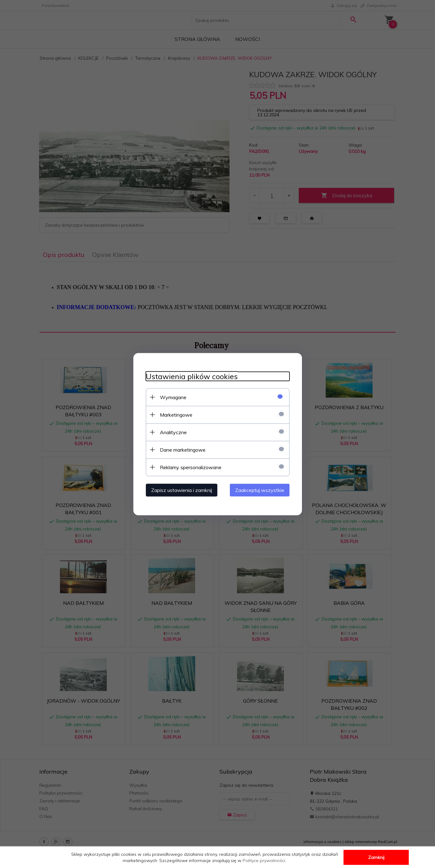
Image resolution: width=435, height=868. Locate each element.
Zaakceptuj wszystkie (260, 490)
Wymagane (173, 397)
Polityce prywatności (264, 860)
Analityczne (173, 432)
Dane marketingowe (183, 449)
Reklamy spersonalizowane (191, 467)
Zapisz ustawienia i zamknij (182, 490)
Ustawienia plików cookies (192, 376)
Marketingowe (176, 414)
